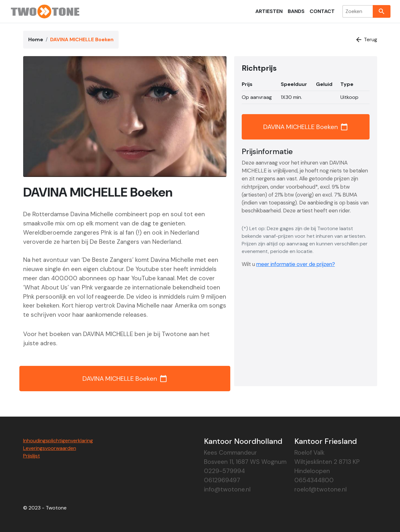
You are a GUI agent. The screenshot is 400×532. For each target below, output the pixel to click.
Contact (322, 11)
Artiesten (269, 11)
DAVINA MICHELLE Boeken (125, 379)
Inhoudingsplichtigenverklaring (58, 441)
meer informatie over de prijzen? (296, 264)
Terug (366, 40)
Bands (296, 11)
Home (36, 39)
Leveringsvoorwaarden (50, 448)
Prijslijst (32, 456)
